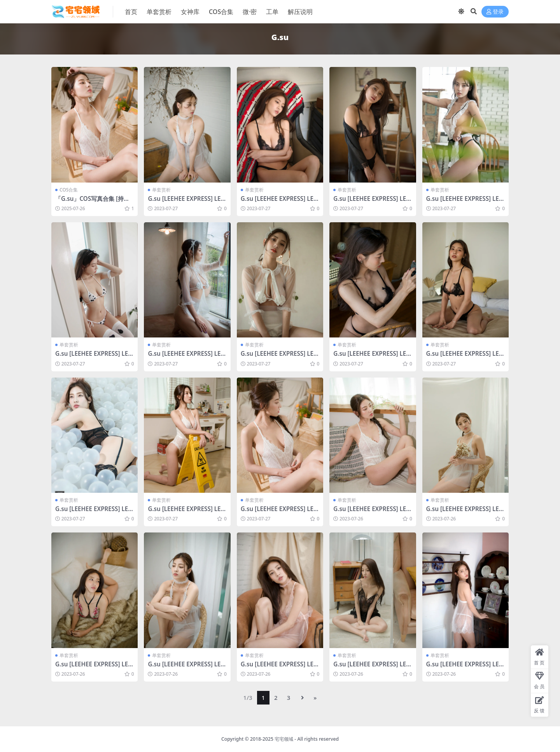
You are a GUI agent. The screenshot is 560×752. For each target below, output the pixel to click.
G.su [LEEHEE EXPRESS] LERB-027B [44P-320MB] (372, 202)
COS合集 (69, 190)
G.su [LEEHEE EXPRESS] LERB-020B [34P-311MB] (94, 668)
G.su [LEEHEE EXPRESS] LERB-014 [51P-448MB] (279, 668)
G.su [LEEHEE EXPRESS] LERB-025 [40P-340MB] (465, 512)
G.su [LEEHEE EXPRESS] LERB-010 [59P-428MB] (372, 668)
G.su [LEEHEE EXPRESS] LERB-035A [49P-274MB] (465, 357)
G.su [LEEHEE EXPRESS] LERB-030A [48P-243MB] (372, 512)
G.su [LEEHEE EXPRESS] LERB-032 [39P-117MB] (186, 202)
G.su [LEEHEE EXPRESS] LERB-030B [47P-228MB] (279, 512)
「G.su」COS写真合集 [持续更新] (92, 202)
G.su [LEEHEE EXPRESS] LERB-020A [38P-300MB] (279, 202)
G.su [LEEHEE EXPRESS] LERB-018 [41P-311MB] (186, 668)
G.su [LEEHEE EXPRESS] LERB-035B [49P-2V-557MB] (372, 357)
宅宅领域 (284, 739)
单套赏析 (161, 190)
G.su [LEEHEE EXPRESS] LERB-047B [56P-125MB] (186, 357)
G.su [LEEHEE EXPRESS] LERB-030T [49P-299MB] (186, 512)
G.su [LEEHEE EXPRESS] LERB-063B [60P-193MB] (94, 357)
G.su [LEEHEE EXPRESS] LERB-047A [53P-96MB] (279, 357)
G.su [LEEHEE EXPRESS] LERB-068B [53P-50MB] (465, 202)
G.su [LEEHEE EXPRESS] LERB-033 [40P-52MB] (94, 512)
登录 (495, 12)
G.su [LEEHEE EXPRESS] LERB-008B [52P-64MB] (465, 668)
